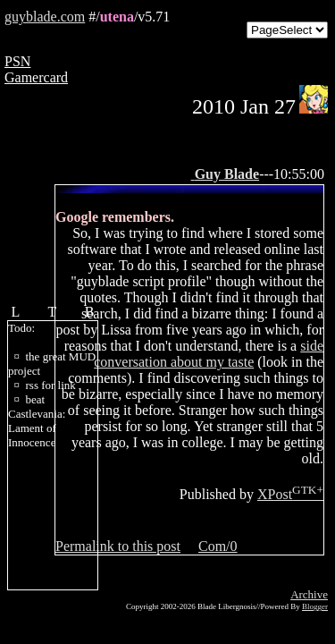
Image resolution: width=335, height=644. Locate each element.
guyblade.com (45, 17)
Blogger (315, 606)
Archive (309, 594)
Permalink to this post (118, 546)
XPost (290, 494)
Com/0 (218, 546)
